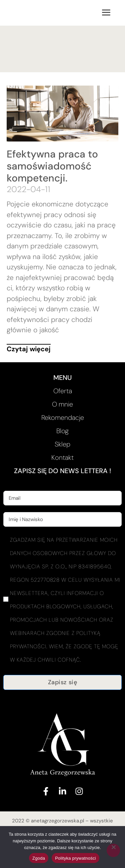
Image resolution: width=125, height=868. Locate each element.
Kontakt (62, 457)
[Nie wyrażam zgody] (113, 850)
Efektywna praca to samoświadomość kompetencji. (52, 166)
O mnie (62, 404)
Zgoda (39, 858)
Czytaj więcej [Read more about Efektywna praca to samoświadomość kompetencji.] (29, 349)
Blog (62, 431)
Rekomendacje (63, 418)
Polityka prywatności (75, 858)
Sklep (62, 444)
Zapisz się (63, 682)
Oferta (63, 391)
